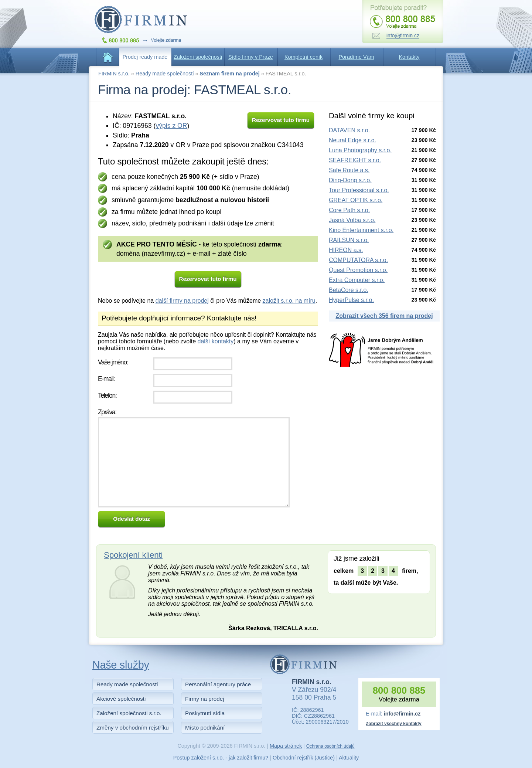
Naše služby (121, 665)
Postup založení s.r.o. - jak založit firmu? (221, 758)
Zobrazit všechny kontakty (394, 724)
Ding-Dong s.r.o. (350, 180)
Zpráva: (107, 412)
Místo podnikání (205, 728)
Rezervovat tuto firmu (281, 120)
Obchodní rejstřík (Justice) (304, 758)
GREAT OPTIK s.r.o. (356, 200)
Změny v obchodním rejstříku (133, 728)
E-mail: (106, 379)
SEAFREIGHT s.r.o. (355, 160)
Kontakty (409, 57)
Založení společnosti (198, 57)
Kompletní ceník (303, 57)
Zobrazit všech (384, 316)
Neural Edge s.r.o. (352, 140)
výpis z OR (171, 126)
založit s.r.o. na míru (289, 301)
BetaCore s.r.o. (349, 290)
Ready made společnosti (165, 74)
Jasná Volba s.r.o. (352, 220)
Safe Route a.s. (349, 170)
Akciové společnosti (121, 699)
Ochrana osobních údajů (330, 746)
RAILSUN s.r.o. (349, 240)
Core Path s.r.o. (349, 210)
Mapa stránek (286, 746)
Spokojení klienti (133, 555)
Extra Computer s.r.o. (357, 280)
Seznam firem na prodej (229, 74)
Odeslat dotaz (132, 519)
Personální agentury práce (218, 684)
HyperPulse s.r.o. (351, 300)
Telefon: (107, 395)
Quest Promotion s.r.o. (358, 270)
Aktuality (349, 758)
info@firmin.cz (402, 714)
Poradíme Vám (357, 57)
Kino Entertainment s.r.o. (361, 230)
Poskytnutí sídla (205, 713)
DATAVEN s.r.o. (349, 130)
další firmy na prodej (182, 301)
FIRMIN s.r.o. (114, 74)
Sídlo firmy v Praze (251, 57)
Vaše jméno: (113, 362)
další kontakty (215, 341)
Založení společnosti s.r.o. (129, 713)
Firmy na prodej (205, 699)
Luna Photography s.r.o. (360, 150)
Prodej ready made (145, 57)
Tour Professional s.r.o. (359, 190)
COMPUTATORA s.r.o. (358, 260)
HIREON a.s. (346, 250)
